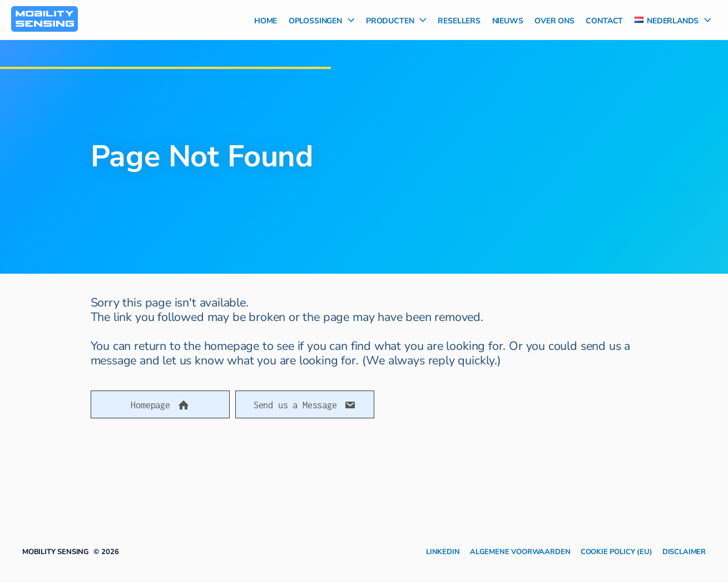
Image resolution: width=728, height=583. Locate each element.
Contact (604, 19)
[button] (160, 404)
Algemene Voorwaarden (520, 550)
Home (266, 19)
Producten (396, 20)
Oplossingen (321, 20)
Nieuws (508, 19)
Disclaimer (684, 550)
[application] (348, 20)
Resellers (459, 19)
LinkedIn (443, 550)
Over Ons (554, 19)
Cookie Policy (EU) (616, 550)
